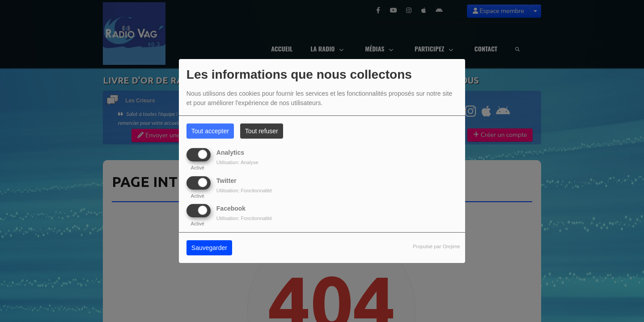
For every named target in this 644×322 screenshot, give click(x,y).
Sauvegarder (209, 248)
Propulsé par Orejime (436, 246)
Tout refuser (262, 131)
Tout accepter (210, 131)
